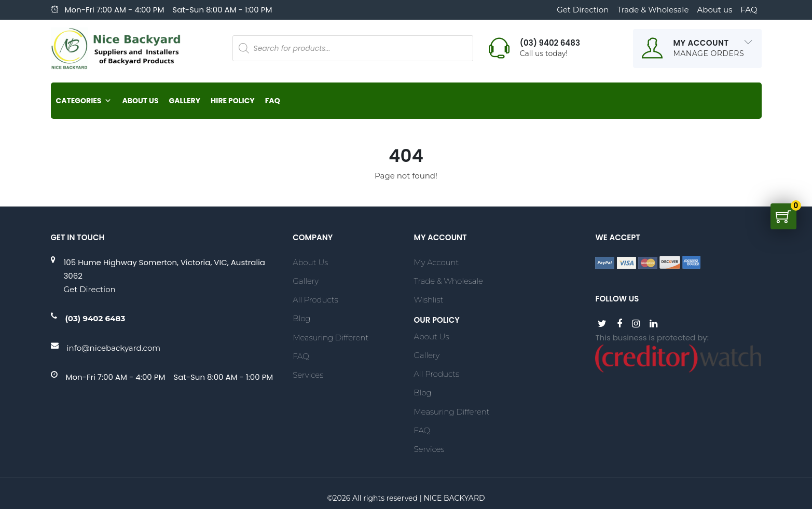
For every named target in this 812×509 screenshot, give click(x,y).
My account (436, 262)
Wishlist (428, 300)
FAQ (749, 10)
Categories (84, 101)
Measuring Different (331, 338)
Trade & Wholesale (653, 10)
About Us (140, 101)
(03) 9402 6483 (95, 318)
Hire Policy (233, 101)
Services (308, 375)
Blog (301, 318)
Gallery (185, 101)
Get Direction (583, 10)
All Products (315, 300)
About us (714, 10)
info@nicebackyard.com (114, 348)
